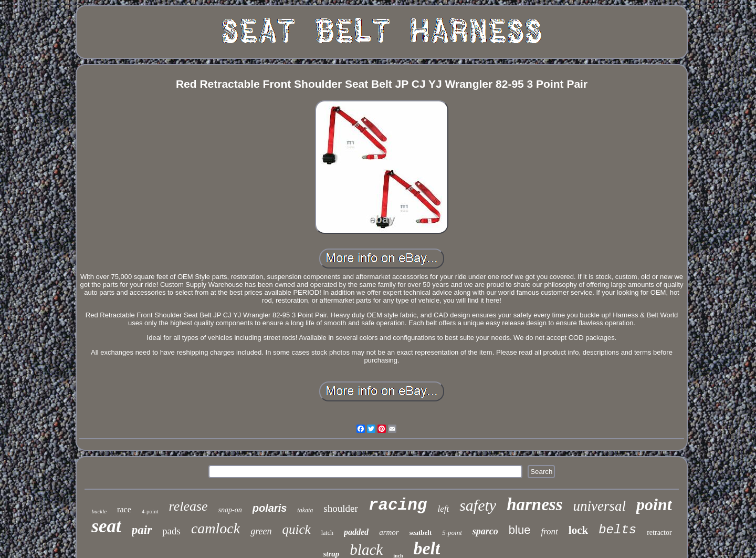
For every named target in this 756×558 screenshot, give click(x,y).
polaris (270, 508)
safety (478, 505)
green (261, 531)
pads (171, 531)
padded (356, 532)
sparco (485, 531)
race (124, 509)
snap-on (230, 510)
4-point (150, 511)
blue (520, 530)
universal (600, 506)
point (654, 504)
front (549, 531)
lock (578, 530)
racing (398, 505)
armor (389, 532)
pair (142, 530)
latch (327, 533)
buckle (99, 511)
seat (106, 526)
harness (534, 504)
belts (617, 530)
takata (305, 510)
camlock (216, 528)
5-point (452, 533)
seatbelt (421, 533)
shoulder (340, 508)
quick (297, 529)
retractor (659, 533)
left (443, 509)
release (188, 506)
